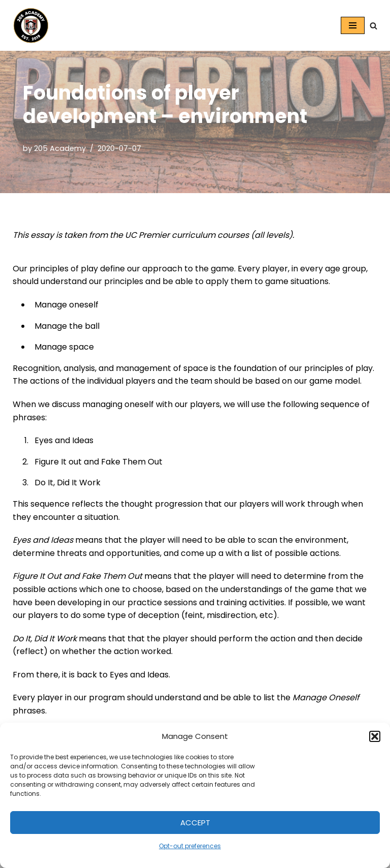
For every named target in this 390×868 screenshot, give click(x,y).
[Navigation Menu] (353, 25)
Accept (195, 823)
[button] (375, 736)
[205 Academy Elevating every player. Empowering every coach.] (28, 25)
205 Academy (60, 148)
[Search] (373, 26)
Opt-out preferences (190, 846)
